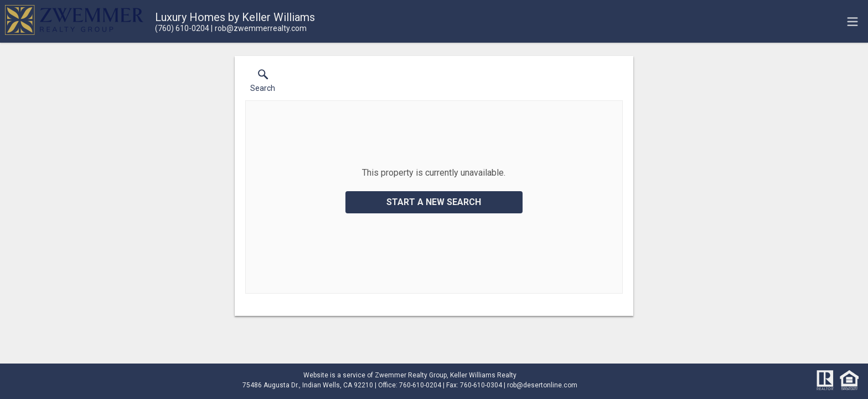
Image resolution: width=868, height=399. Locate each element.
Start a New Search (434, 202)
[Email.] (259, 28)
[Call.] (182, 28)
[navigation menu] (852, 22)
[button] (263, 83)
